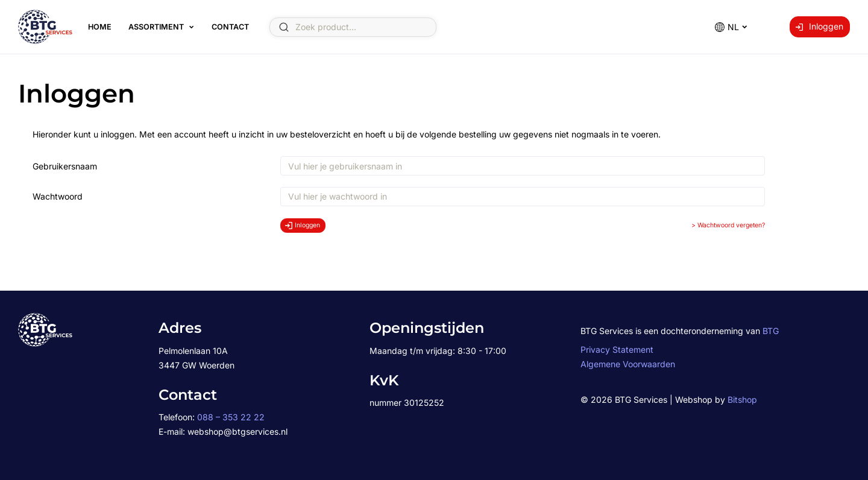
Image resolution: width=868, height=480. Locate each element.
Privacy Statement (617, 349)
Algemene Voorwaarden (628, 364)
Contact (230, 27)
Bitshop (742, 399)
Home (100, 27)
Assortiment (156, 27)
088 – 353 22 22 (231, 417)
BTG (771, 331)
